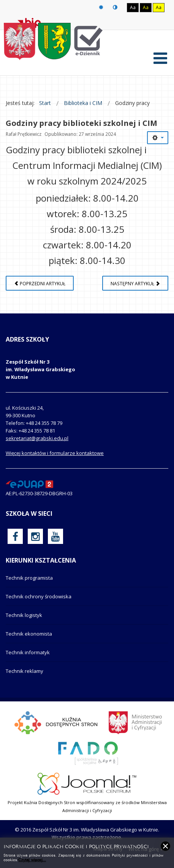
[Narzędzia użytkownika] (158, 138)
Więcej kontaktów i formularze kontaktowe (55, 453)
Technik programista (29, 578)
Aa (133, 7)
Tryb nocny (115, 7)
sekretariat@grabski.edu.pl (37, 438)
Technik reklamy (25, 671)
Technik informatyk (28, 652)
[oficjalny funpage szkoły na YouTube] (55, 536)
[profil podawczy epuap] (29, 483)
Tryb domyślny (101, 7)
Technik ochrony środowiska (39, 596)
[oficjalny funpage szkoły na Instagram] (35, 536)
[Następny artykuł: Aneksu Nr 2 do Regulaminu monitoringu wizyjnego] (135, 283)
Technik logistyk (24, 615)
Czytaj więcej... (32, 859)
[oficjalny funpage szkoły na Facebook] (15, 536)
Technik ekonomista (29, 634)
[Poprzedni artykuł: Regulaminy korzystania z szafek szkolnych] (40, 283)
